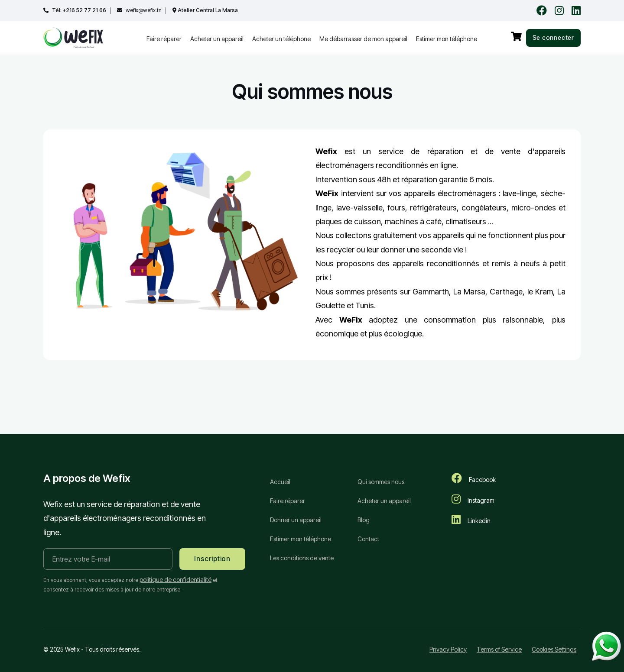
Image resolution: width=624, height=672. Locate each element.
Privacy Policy (448, 649)
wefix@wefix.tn (143, 11)
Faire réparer (164, 39)
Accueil (280, 482)
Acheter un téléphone (281, 39)
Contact (368, 540)
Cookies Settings (554, 649)
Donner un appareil (296, 521)
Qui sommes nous (381, 482)
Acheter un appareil (217, 39)
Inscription (213, 559)
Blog (364, 521)
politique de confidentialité (175, 580)
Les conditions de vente (302, 560)
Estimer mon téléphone (447, 39)
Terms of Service (499, 649)
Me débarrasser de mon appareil (363, 39)
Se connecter (553, 38)
